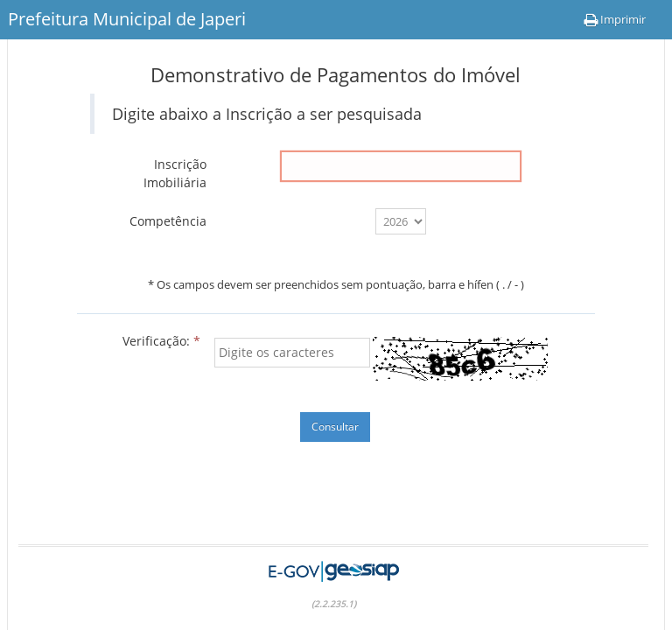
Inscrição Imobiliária (175, 173)
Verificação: (161, 341)
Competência (168, 221)
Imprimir (615, 19)
